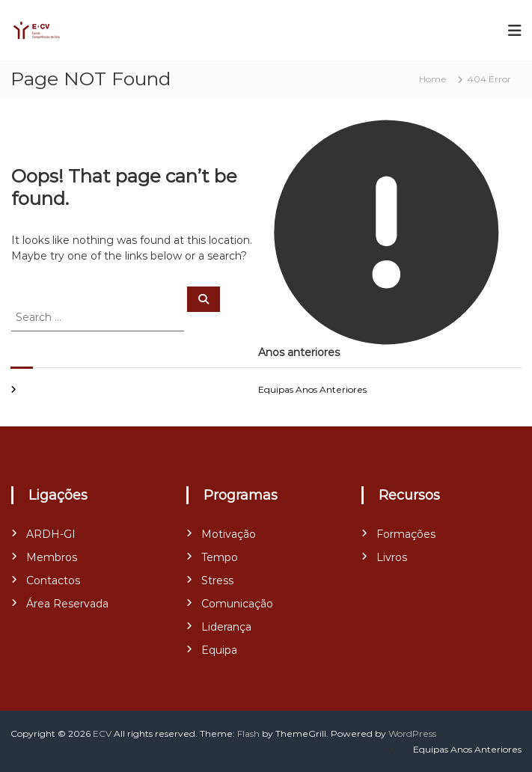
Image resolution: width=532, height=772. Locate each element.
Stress (217, 580)
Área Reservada (67, 604)
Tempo (220, 557)
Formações (406, 534)
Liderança (226, 627)
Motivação (229, 534)
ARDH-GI (51, 534)
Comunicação (237, 604)
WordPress (412, 733)
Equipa (219, 650)
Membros (52, 557)
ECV (102, 733)
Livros (392, 557)
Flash (248, 733)
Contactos (53, 580)
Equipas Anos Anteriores (312, 389)
